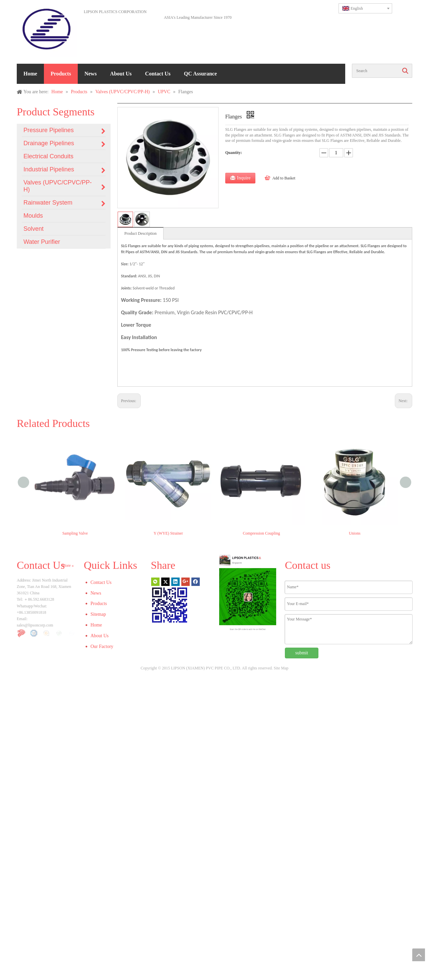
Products (61, 74)
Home (30, 74)
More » (68, 565)
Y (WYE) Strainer (168, 533)
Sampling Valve (75, 533)
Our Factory (102, 646)
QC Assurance (200, 74)
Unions (355, 533)
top (419, 955)
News (90, 74)
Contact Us (158, 74)
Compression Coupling (261, 533)
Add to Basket (284, 178)
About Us (121, 74)
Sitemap (98, 614)
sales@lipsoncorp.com (35, 625)
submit (302, 653)
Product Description (140, 233)
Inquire (244, 178)
